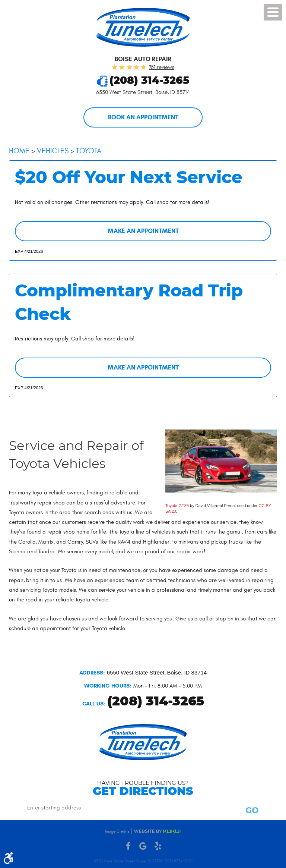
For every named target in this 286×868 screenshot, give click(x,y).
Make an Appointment (143, 232)
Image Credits (117, 831)
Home (19, 151)
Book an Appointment (143, 118)
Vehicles (53, 151)
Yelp (158, 846)
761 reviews (162, 67)
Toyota (89, 151)
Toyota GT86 (177, 507)
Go (252, 810)
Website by (157, 831)
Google (143, 846)
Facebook (128, 846)
